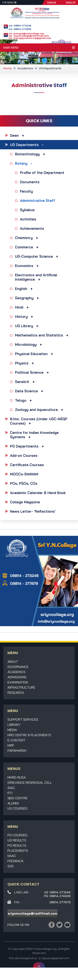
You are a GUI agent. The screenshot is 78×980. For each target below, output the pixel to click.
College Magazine (25, 502)
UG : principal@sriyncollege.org (26, 34)
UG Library (28, 326)
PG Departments (28, 446)
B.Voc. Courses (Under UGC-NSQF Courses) (39, 421)
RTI (10, 793)
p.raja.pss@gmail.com (54, 958)
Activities (29, 219)
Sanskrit (26, 382)
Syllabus (28, 210)
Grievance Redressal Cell (30, 783)
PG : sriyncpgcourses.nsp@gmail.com (30, 38)
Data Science (30, 391)
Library (14, 725)
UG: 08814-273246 (20, 26)
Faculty (27, 191)
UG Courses (17, 808)
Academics (25, 68)
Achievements (33, 228)
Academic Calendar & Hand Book (38, 493)
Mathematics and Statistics (43, 335)
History (25, 316)
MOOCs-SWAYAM (24, 474)
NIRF (11, 745)
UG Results (17, 840)
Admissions (17, 677)
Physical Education (35, 354)
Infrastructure (21, 687)
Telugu (24, 400)
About (13, 662)
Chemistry (28, 238)
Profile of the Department (43, 173)
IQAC (11, 788)
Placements (18, 851)
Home (7, 68)
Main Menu (39, 48)
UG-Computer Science (38, 256)
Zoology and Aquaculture (40, 410)
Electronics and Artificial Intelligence (36, 277)
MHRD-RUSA (17, 777)
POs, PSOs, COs (24, 483)
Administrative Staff (38, 200)
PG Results (17, 845)
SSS (11, 866)
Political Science (33, 372)
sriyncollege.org (46, 949)
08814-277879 (60, 902)
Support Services (23, 719)
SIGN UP (71, 3)
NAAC (12, 856)
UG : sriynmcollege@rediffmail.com (29, 36)
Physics (25, 363)
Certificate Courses (27, 465)
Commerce (28, 247)
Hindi (23, 307)
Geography (28, 298)
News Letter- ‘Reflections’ (33, 511)
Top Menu (9, 2)
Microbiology (30, 344)
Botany (25, 163)
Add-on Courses (24, 455)
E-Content (16, 740)
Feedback (16, 861)
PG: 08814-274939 (20, 29)
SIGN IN (52, 3)
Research (16, 693)
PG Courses (17, 835)
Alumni (13, 803)
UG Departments (50, 68)
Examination (18, 682)
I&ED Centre (17, 798)
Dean (18, 135)
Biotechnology (31, 154)
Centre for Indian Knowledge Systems (34, 435)
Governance (18, 667)
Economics (28, 266)
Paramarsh (17, 750)
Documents (30, 182)
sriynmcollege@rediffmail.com (33, 914)
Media (12, 730)
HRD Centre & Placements (29, 735)
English (25, 289)
